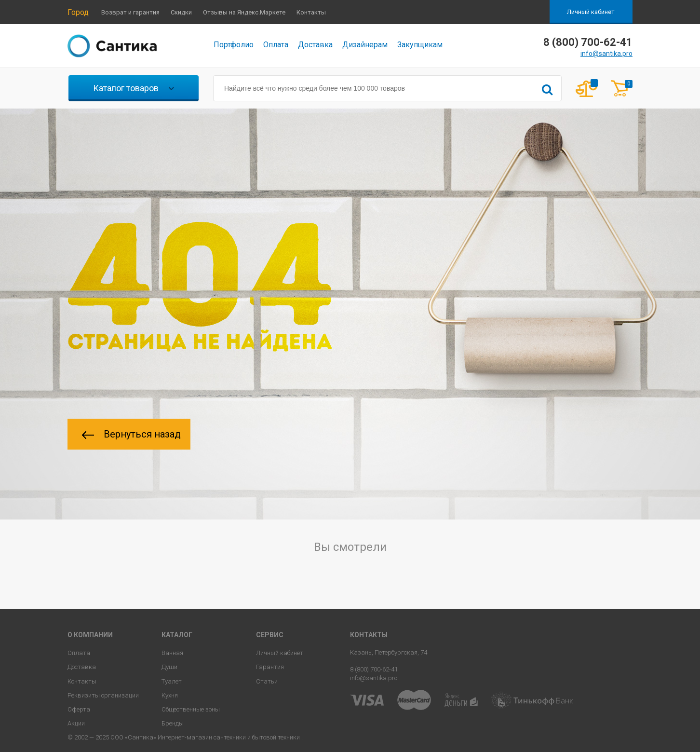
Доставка (315, 45)
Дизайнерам (365, 45)
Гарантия (270, 667)
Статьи (267, 681)
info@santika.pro (606, 54)
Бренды (173, 723)
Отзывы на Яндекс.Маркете (244, 12)
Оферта (79, 709)
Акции (76, 723)
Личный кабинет (591, 12)
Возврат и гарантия (130, 12)
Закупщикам (420, 45)
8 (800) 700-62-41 (374, 669)
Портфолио (234, 45)
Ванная (172, 653)
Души (169, 667)
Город (78, 12)
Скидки (181, 12)
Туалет (172, 681)
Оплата (276, 45)
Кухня (170, 695)
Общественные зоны (191, 709)
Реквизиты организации (103, 695)
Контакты (311, 12)
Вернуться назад (131, 434)
